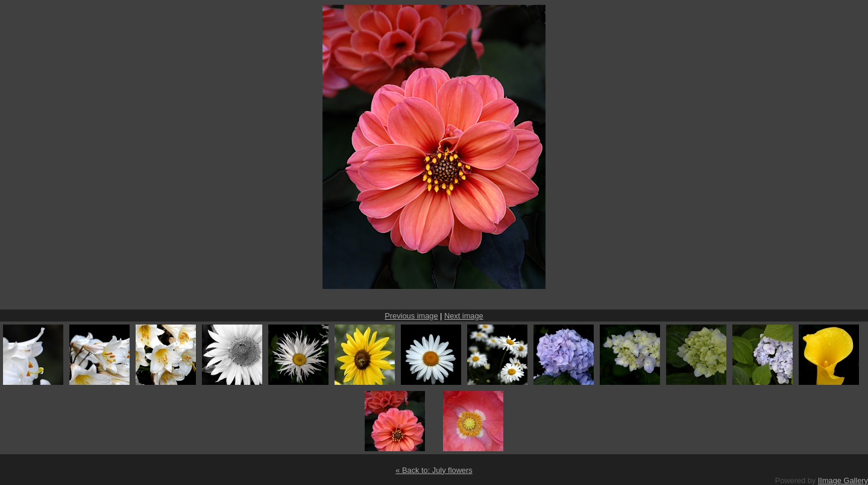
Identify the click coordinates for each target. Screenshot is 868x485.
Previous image (411, 316)
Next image (464, 316)
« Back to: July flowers (434, 470)
